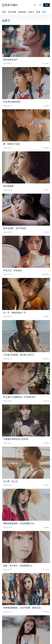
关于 (44, 12)
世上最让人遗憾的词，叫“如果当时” (19, 397)
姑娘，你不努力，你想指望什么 (18, 566)
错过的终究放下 (10, 60)
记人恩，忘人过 (10, 481)
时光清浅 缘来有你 (12, 102)
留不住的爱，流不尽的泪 (15, 228)
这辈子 (31, 12)
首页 (4, 12)
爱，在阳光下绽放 (12, 144)
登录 (46, 5)
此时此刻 (22, 12)
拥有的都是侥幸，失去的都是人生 (19, 523)
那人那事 (12, 12)
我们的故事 (8, 186)
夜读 (38, 12)
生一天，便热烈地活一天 (15, 313)
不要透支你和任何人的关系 (16, 439)
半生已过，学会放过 (13, 270)
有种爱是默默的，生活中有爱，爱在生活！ (23, 608)
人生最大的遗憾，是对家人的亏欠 (19, 355)
